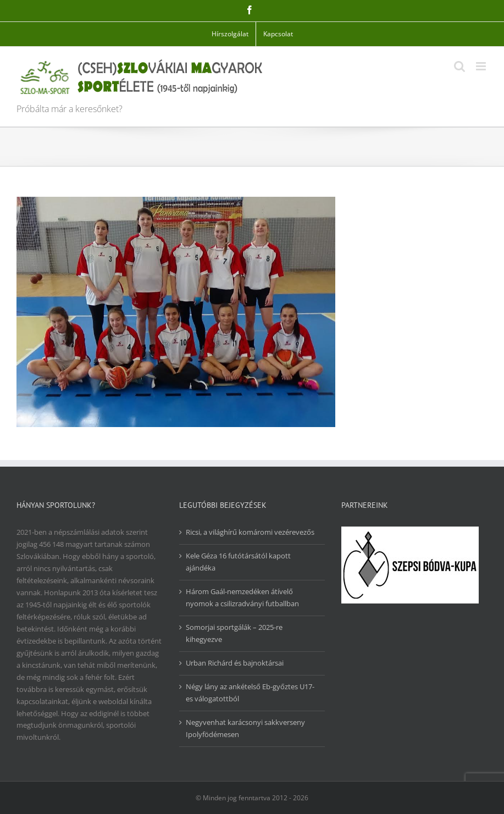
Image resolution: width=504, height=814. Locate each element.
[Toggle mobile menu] (482, 66)
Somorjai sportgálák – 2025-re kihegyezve (234, 633)
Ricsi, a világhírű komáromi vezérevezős (250, 532)
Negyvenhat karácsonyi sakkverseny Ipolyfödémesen (245, 728)
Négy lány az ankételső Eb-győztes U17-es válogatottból (250, 693)
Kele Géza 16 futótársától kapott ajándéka (238, 562)
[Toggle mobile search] (459, 66)
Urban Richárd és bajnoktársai (235, 663)
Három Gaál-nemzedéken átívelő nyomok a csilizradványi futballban (242, 597)
